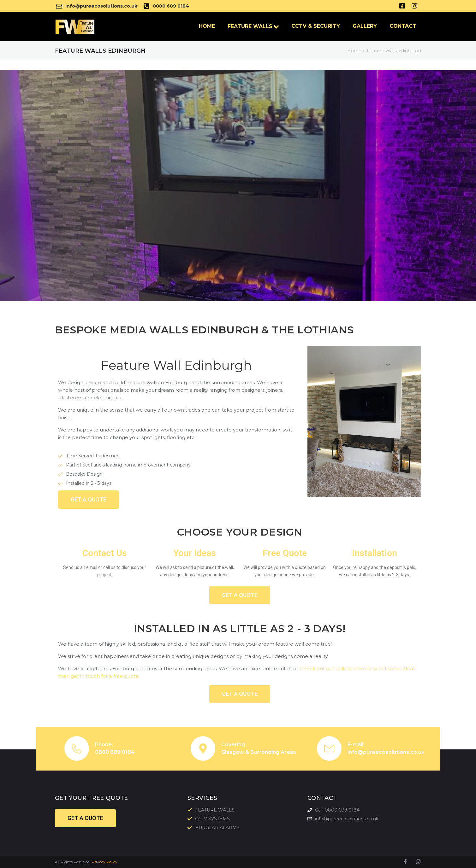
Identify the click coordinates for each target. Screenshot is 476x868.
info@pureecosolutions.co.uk (386, 752)
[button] (89, 500)
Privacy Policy (104, 862)
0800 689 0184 (115, 752)
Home (354, 51)
